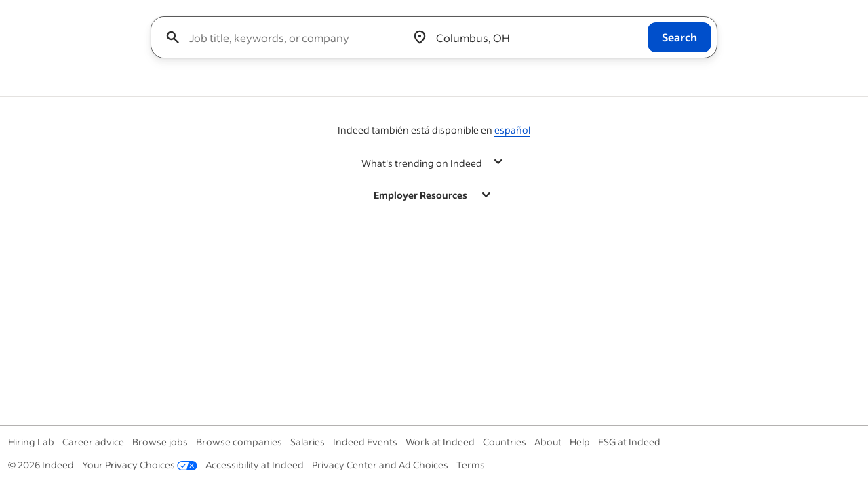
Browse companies (239, 442)
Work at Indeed (440, 442)
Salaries (308, 442)
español (512, 130)
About (548, 442)
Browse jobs (160, 442)
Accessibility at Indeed (255, 465)
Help (580, 442)
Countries (505, 442)
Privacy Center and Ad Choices (380, 465)
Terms (471, 465)
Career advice (93, 442)
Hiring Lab (31, 442)
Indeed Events (365, 442)
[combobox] (279, 37)
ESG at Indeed (629, 442)
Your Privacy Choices (140, 465)
